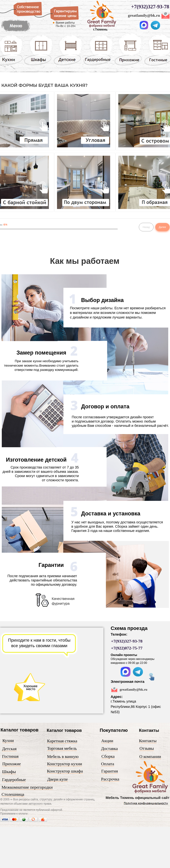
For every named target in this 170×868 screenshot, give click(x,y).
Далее (162, 227)
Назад (146, 227)
